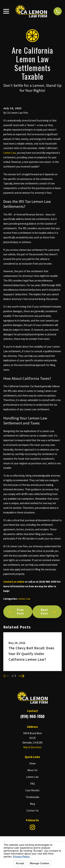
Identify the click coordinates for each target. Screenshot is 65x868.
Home (32, 763)
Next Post (48, 612)
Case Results (32, 790)
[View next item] (21, 676)
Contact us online (14, 582)
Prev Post (16, 612)
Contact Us (32, 810)
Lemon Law (9, 153)
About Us (32, 770)
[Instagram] (32, 827)
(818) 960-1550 (32, 716)
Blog (32, 804)
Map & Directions (32, 747)
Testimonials (32, 797)
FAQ (32, 784)
